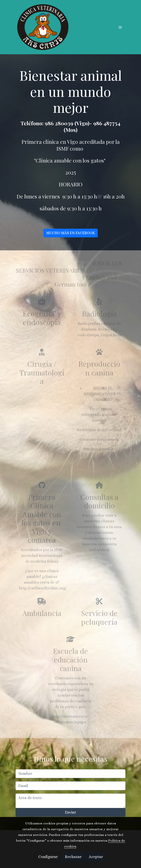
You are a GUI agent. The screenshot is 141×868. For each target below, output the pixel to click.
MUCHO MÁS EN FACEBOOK (71, 235)
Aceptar (96, 857)
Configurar (48, 857)
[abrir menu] (120, 27)
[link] (43, 27)
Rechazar (73, 857)
